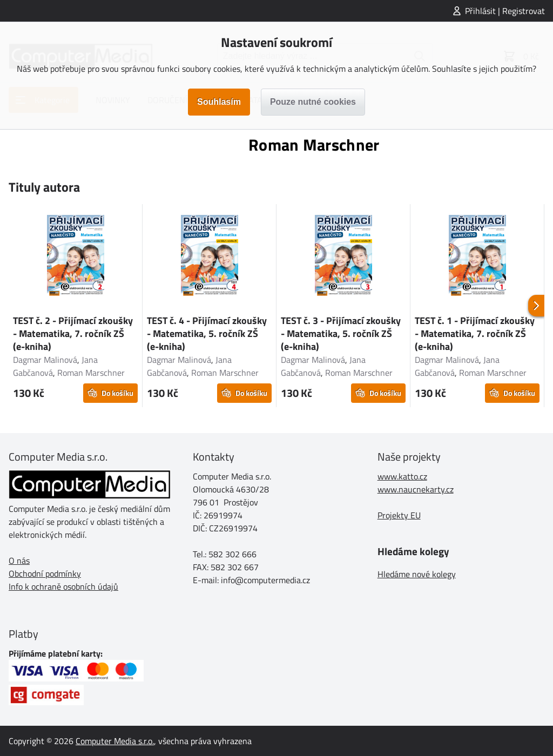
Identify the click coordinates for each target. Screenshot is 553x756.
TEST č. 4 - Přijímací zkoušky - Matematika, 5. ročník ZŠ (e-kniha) (207, 333)
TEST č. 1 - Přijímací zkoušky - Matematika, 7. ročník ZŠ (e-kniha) (475, 333)
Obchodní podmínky (45, 573)
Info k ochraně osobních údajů (63, 586)
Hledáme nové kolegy (417, 574)
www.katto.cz (402, 476)
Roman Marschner (91, 373)
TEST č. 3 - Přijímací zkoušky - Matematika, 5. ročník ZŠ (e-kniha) (341, 333)
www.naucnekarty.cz (416, 489)
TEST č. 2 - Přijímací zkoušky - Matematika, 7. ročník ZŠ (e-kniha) (73, 333)
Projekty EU (399, 515)
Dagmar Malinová (45, 360)
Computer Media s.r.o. (115, 741)
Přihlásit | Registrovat (505, 11)
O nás (19, 561)
